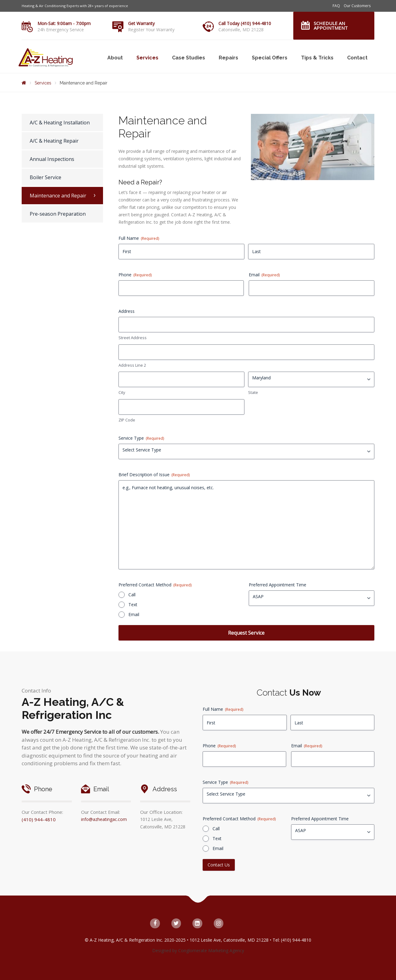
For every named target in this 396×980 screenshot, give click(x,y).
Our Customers (357, 6)
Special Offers (270, 58)
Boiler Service (45, 177)
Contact (357, 58)
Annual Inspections (52, 159)
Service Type (141, 438)
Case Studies (189, 58)
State (253, 392)
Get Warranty (141, 23)
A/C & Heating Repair (54, 141)
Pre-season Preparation (58, 214)
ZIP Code (127, 420)
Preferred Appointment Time (278, 585)
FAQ (336, 6)
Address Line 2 (132, 365)
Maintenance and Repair (58, 196)
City (122, 392)
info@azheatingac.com (104, 819)
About (115, 58)
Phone (135, 275)
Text (133, 604)
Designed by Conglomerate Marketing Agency (198, 950)
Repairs (228, 58)
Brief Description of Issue (154, 475)
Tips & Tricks (317, 58)
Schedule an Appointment (331, 26)
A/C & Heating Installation (60, 123)
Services (147, 58)
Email (264, 275)
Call (132, 595)
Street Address (133, 338)
